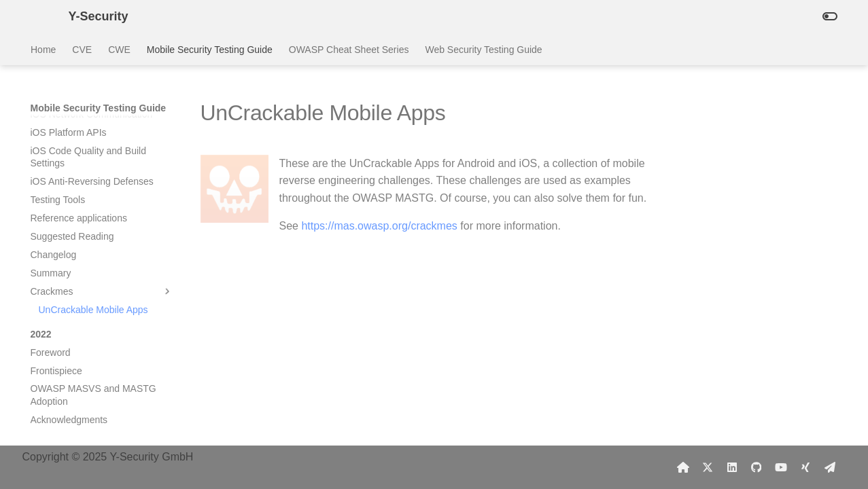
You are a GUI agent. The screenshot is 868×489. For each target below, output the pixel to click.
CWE (119, 50)
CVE (82, 50)
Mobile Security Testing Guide (209, 50)
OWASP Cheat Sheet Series (348, 50)
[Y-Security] (39, 16)
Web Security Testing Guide (483, 50)
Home (43, 50)
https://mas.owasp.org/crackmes (379, 226)
